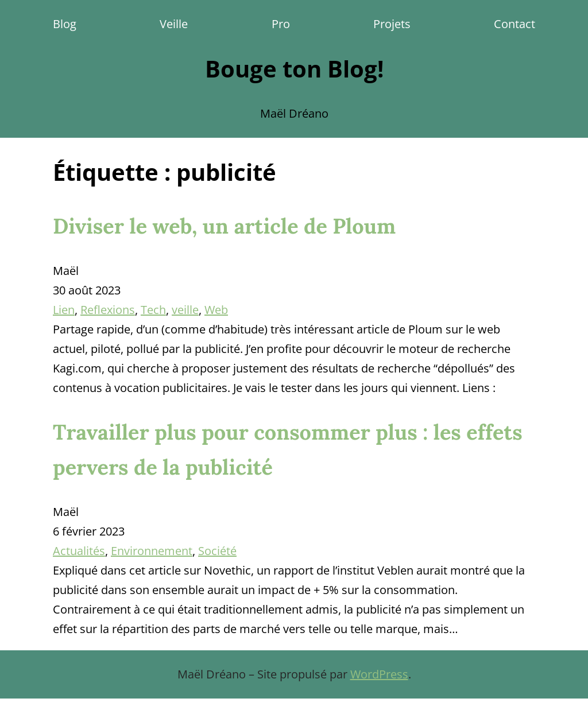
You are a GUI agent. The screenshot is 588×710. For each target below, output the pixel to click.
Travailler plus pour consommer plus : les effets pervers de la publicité (288, 450)
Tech (153, 310)
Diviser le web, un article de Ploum (224, 226)
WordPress (379, 674)
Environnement (152, 551)
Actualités (79, 551)
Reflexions (108, 310)
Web (216, 310)
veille (185, 310)
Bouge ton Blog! (294, 69)
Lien (64, 310)
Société (217, 551)
